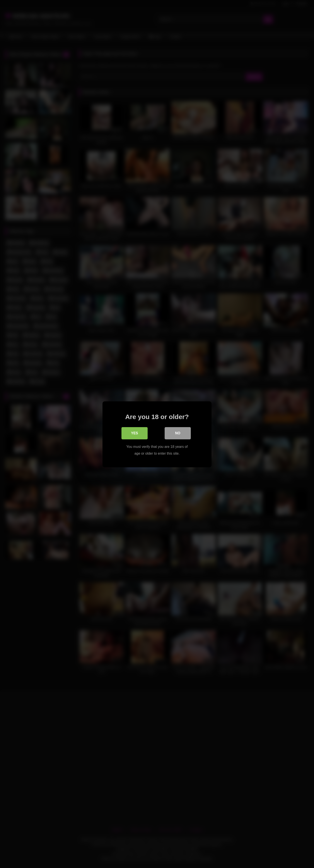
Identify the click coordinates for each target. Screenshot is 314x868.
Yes (135, 433)
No (178, 433)
